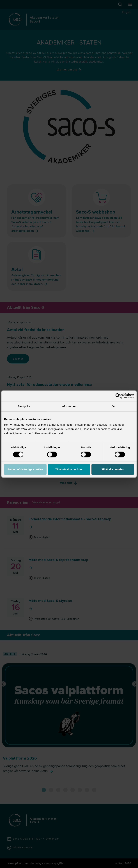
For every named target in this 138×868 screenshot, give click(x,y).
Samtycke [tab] (24, 406)
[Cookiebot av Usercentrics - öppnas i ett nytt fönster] (118, 396)
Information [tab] (69, 406)
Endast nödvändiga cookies (25, 469)
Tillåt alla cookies (113, 469)
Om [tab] (114, 406)
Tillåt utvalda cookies (69, 469)
